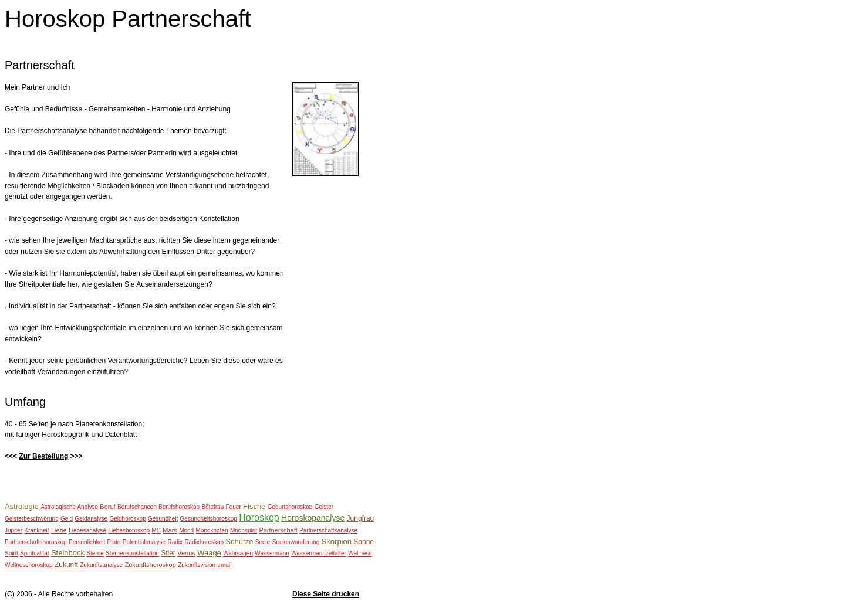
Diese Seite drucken (326, 594)
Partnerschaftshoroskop (36, 542)
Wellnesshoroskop (29, 565)
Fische (254, 506)
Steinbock (68, 553)
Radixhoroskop (204, 542)
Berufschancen (137, 507)
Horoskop (259, 518)
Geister (324, 507)
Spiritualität (34, 553)
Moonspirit (244, 530)
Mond (186, 530)
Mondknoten (212, 530)
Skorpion (337, 542)
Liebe (59, 530)
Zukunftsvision (197, 565)
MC (156, 530)
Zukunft (66, 565)
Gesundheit (163, 519)
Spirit (11, 553)
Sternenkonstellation (132, 553)
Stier (168, 553)
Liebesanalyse (87, 530)
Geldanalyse (92, 519)
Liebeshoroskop (129, 530)
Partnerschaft (278, 530)
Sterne (95, 553)
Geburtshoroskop (290, 507)
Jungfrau (361, 518)
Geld (67, 519)
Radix (175, 542)
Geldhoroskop (127, 519)
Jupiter (13, 530)
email (224, 565)
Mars (170, 530)
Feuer (234, 507)
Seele (263, 542)
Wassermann (272, 553)
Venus (186, 553)
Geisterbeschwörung (32, 519)
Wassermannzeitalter (319, 553)
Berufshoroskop (179, 507)
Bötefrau (212, 507)
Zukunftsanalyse (101, 565)
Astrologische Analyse (69, 507)
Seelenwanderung (296, 542)
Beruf (107, 507)
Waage (209, 553)
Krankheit (36, 530)
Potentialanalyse (144, 542)
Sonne (364, 542)
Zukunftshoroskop (150, 565)
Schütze (239, 542)
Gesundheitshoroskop (209, 519)
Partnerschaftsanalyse (328, 530)
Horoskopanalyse (313, 518)
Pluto (114, 542)
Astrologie (22, 506)
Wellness (360, 553)
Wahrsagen (238, 553)
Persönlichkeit (87, 542)
